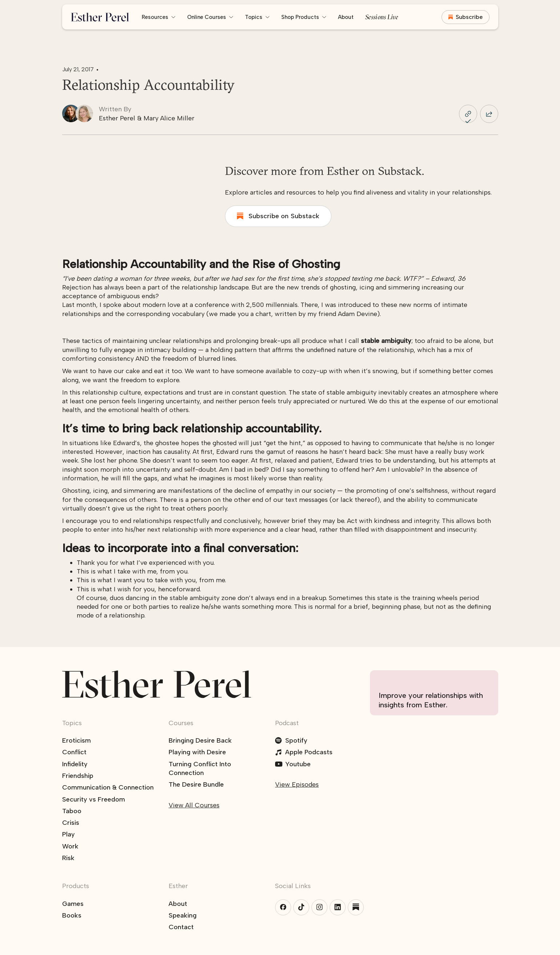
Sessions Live (382, 17)
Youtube (298, 764)
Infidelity (75, 764)
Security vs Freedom (94, 799)
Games (73, 904)
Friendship (78, 776)
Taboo (72, 811)
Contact (181, 927)
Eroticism (76, 740)
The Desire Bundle (196, 784)
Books (72, 915)
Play (69, 834)
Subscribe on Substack (284, 216)
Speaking (183, 915)
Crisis (71, 823)
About (346, 17)
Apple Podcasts (309, 752)
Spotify (296, 740)
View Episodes (297, 784)
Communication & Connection (108, 787)
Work (70, 846)
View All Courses (194, 805)
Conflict (74, 752)
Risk (68, 858)
